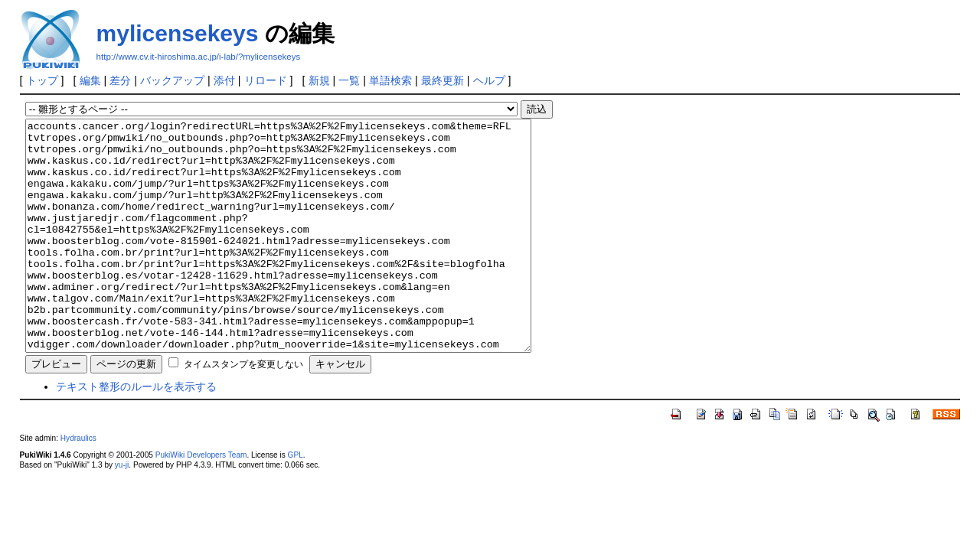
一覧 (349, 80)
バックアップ (172, 80)
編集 (90, 80)
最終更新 (443, 80)
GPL (296, 501)
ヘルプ (489, 80)
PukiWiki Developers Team (201, 501)
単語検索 (390, 80)
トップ (42, 80)
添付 (224, 80)
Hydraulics (78, 484)
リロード (266, 80)
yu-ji (122, 511)
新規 (319, 80)
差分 (120, 80)
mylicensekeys (178, 33)
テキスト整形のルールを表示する (136, 432)
